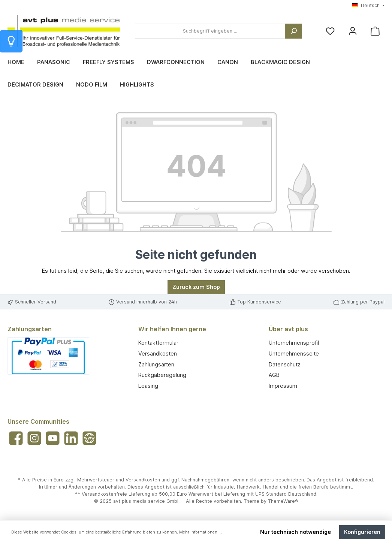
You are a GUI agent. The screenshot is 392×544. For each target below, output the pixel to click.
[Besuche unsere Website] (89, 438)
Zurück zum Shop (196, 287)
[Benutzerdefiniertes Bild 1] (48, 356)
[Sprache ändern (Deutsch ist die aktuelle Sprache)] (368, 6)
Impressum (283, 386)
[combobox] (210, 31)
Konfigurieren (362, 532)
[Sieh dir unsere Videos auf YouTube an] (53, 438)
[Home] (22, 62)
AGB (274, 375)
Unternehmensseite (294, 353)
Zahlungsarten (156, 364)
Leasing (148, 386)
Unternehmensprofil (294, 343)
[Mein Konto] (353, 31)
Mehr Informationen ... (200, 532)
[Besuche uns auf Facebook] (16, 438)
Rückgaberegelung (162, 375)
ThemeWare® (283, 501)
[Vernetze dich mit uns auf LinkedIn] (71, 438)
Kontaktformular (158, 343)
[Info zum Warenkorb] (11, 41)
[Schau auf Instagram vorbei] (34, 438)
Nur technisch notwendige (295, 532)
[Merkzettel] (330, 31)
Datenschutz (285, 364)
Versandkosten (158, 353)
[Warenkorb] (375, 31)
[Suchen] (293, 31)
